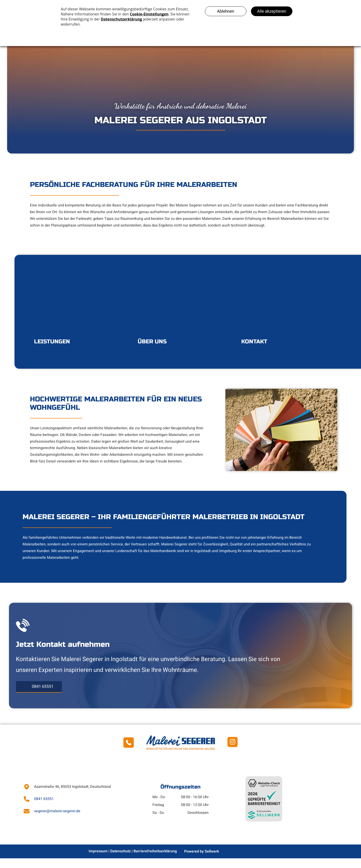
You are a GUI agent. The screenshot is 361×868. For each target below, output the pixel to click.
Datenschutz (121, 861)
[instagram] (233, 752)
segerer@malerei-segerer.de (57, 821)
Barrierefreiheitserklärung (155, 861)
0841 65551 (44, 809)
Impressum (98, 861)
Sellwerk (212, 861)
